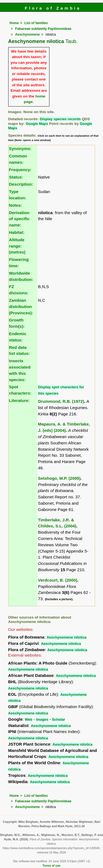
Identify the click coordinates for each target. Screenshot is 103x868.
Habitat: (17, 232)
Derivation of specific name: (19, 219)
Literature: (19, 400)
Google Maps (37, 124)
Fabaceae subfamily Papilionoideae (43, 29)
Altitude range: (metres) (17, 246)
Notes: (16, 205)
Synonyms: (20, 149)
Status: (16, 177)
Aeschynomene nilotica (67, 637)
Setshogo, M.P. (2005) (59, 478)
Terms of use (51, 866)
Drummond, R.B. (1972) (61, 401)
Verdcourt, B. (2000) (58, 580)
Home (14, 23)
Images (42, 719)
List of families (36, 23)
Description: (21, 184)
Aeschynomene (27, 35)
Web (28, 719)
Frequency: (20, 170)
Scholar (59, 719)
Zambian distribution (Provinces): (21, 307)
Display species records (60, 119)
